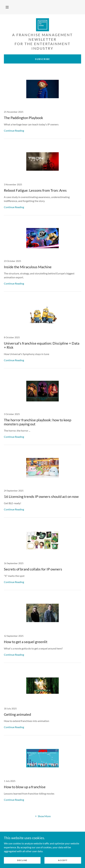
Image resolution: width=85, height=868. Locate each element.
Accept (63, 860)
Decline (22, 860)
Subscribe (42, 59)
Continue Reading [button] (14, 131)
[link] (42, 25)
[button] (7, 7)
